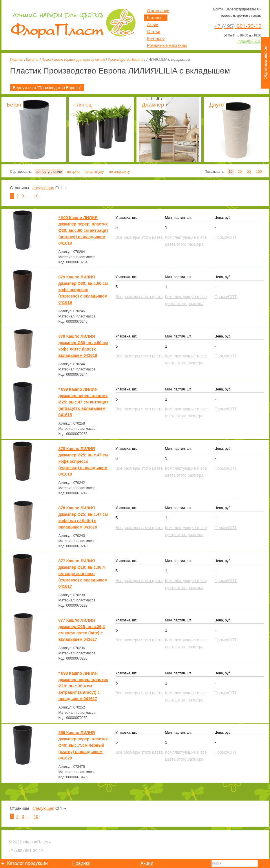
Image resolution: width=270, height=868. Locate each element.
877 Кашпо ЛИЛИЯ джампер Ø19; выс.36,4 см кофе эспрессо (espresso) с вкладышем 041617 (83, 574)
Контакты (156, 38)
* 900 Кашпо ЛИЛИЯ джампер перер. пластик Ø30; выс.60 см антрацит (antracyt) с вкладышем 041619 (83, 230)
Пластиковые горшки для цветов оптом (73, 60)
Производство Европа (125, 60)
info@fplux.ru (250, 41)
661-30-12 (26, 851)
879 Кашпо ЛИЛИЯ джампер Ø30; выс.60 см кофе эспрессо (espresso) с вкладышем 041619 (83, 290)
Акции (153, 25)
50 (249, 172)
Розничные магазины (167, 45)
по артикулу (94, 172)
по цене (73, 172)
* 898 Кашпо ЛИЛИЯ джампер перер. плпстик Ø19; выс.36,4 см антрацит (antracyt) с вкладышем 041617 (83, 686)
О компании (158, 11)
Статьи (154, 32)
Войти (218, 9)
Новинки (82, 863)
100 (259, 172)
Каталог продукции (28, 863)
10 (36, 196)
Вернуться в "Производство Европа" (47, 88)
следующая (43, 188)
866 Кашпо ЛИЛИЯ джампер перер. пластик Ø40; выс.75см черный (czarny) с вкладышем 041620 (83, 745)
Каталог (32, 60)
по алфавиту (119, 172)
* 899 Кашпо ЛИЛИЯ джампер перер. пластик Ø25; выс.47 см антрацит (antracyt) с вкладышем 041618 (83, 402)
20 (240, 172)
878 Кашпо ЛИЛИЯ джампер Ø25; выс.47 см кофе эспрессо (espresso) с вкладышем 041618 (83, 461)
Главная (17, 60)
